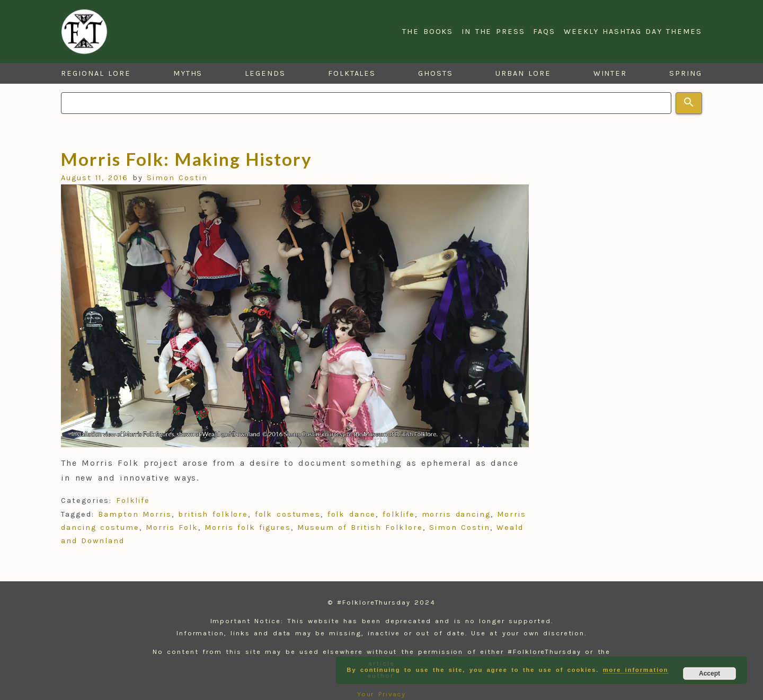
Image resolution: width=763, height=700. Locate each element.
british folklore (213, 514)
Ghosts (436, 73)
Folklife (133, 500)
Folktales (352, 73)
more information (636, 670)
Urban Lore (523, 73)
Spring (686, 73)
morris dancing (456, 514)
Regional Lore (96, 73)
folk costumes (288, 514)
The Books (428, 32)
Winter (610, 73)
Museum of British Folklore (360, 528)
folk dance (352, 514)
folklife (399, 514)
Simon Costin (177, 178)
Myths (188, 73)
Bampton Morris (135, 514)
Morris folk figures (248, 528)
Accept (709, 674)
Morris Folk (172, 528)
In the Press (493, 32)
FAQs (544, 32)
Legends (265, 73)
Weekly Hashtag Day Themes (633, 32)
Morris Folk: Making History (187, 159)
